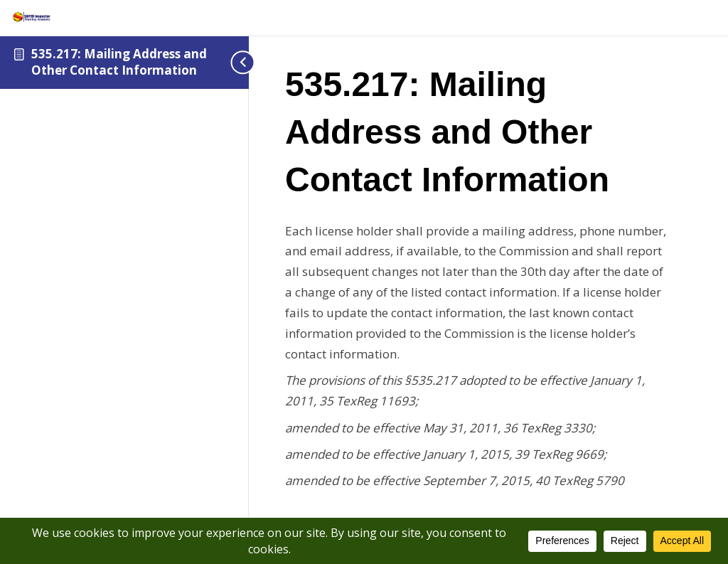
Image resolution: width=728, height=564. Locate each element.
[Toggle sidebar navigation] (227, 62)
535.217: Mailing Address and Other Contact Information (119, 62)
